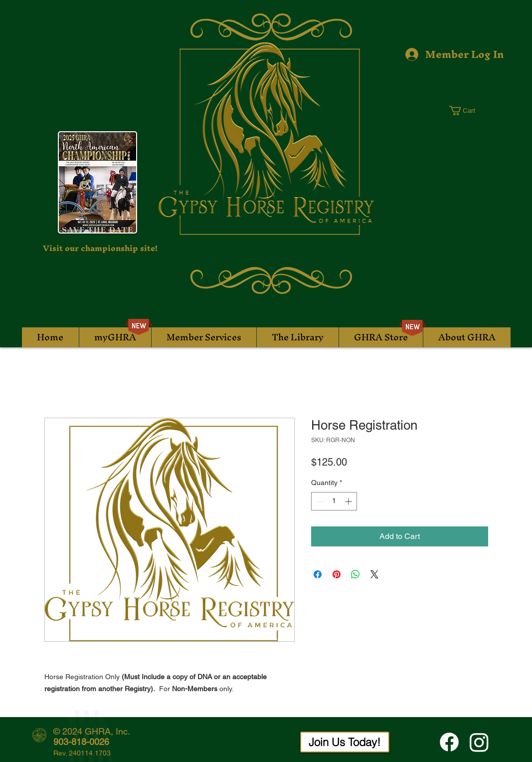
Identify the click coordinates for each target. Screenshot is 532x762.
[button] (468, 111)
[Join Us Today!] (345, 742)
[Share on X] (374, 574)
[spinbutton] (334, 501)
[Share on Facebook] (318, 574)
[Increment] (349, 501)
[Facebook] (449, 742)
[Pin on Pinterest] (337, 574)
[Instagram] (479, 742)
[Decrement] (319, 501)
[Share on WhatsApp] (355, 574)
